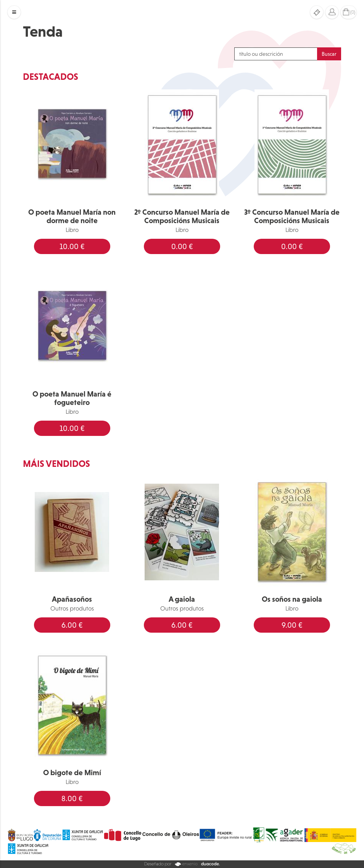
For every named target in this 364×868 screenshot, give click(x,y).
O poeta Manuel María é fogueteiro (72, 398)
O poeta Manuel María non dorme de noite (72, 216)
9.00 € (292, 625)
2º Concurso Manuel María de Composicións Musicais (182, 216)
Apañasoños (72, 599)
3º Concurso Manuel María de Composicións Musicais (292, 216)
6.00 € (72, 625)
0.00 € (182, 246)
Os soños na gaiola (292, 599)
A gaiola (182, 599)
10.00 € (72, 246)
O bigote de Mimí (72, 772)
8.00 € (72, 798)
